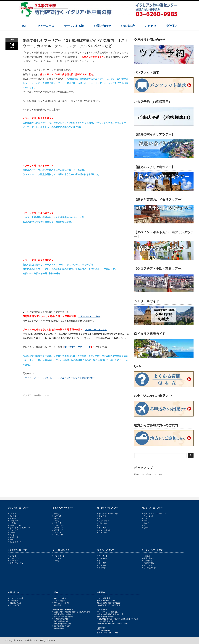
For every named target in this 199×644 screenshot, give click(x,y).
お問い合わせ (102, 26)
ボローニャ (102, 523)
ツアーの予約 (14, 605)
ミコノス (57, 558)
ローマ (56, 518)
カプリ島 (57, 516)
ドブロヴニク (14, 558)
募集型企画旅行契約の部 (63, 614)
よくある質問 (59, 601)
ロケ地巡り (147, 561)
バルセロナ (102, 558)
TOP (24, 26)
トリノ (101, 518)
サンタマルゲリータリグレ (108, 514)
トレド (101, 561)
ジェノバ (101, 516)
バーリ (56, 521)
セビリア (101, 563)
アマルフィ (58, 528)
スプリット (13, 561)
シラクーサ (13, 521)
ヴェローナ (102, 532)
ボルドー (146, 523)
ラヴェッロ (58, 535)
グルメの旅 (147, 565)
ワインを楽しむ (149, 568)
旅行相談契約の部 (60, 621)
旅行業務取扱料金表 (61, 626)
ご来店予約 (13, 601)
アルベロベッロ (59, 525)
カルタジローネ (15, 542)
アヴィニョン (148, 516)
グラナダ (101, 568)
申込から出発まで (60, 598)
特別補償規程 (59, 628)
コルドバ (101, 565)
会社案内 (172, 26)
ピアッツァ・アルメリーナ (19, 528)
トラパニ (12, 523)
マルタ (11, 535)
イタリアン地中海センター (28, 640)
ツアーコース (46, 26)
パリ (144, 518)
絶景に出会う (148, 558)
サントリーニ (59, 556)
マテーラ (57, 523)
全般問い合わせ (15, 603)
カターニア (13, 530)
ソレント (57, 532)
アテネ (56, 561)
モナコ (145, 528)
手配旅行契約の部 (60, 619)
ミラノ (101, 525)
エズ (144, 525)
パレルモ (12, 514)
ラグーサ (12, 532)
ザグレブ (12, 556)
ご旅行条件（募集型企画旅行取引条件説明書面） (72, 612)
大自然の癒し (148, 563)
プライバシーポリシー (62, 603)
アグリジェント (15, 525)
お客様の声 (128, 26)
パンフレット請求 (16, 598)
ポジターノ (58, 530)
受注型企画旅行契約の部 (63, 617)
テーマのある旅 (74, 26)
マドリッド (102, 556)
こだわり (151, 26)
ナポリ (56, 514)
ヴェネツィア (103, 528)
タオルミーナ (14, 516)
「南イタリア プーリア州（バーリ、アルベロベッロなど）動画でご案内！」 (61, 378)
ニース (145, 521)
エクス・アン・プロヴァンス (154, 514)
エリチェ (12, 518)
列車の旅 (146, 556)
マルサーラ (13, 537)
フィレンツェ (103, 521)
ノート (11, 539)
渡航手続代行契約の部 (62, 624)
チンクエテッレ (104, 530)
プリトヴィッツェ (16, 563)
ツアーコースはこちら (89, 316)
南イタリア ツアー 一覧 (78, 347)
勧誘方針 (57, 605)
